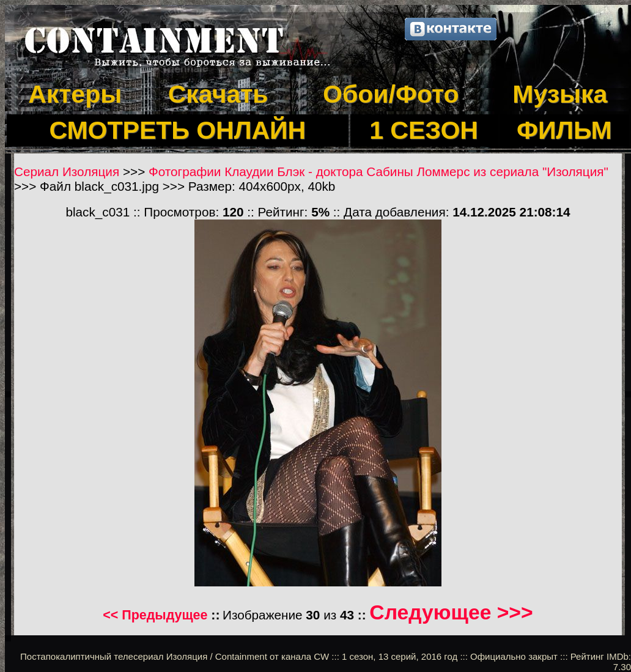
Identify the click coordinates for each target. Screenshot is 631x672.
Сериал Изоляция (67, 172)
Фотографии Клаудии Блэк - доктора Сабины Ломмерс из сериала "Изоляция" (378, 172)
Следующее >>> (451, 612)
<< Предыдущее (155, 615)
